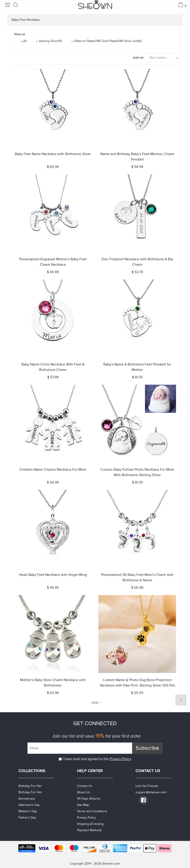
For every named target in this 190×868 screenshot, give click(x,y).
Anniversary (27, 799)
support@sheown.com (151, 792)
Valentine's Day (29, 805)
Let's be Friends (147, 786)
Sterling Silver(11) (50, 41)
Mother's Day (28, 811)
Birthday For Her (30, 786)
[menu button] (7, 5)
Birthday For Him (30, 792)
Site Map (83, 805)
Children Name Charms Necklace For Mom (53, 470)
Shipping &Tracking (90, 824)
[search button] (16, 5)
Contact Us (85, 786)
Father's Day (27, 818)
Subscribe (147, 748)
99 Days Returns (89, 799)
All (25, 41)
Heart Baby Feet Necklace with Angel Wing (53, 575)
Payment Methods (89, 830)
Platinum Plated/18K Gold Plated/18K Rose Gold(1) (108, 41)
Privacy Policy (120, 759)
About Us (84, 792)
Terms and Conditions (92, 811)
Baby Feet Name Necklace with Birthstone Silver (53, 154)
